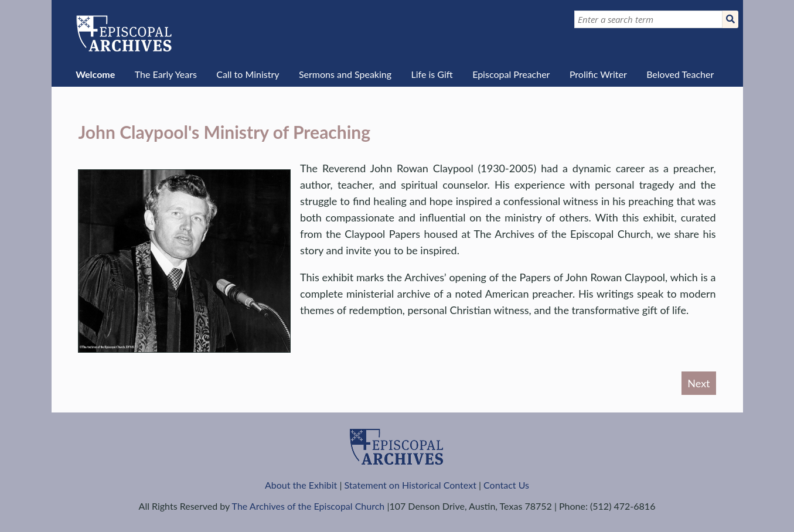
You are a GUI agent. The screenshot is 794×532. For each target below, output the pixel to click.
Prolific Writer (598, 74)
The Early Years (166, 74)
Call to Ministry (248, 74)
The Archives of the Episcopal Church (309, 506)
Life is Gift (432, 74)
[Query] (648, 19)
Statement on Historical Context (410, 485)
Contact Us (506, 485)
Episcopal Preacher (511, 74)
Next (698, 383)
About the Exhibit (301, 485)
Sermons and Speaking (345, 74)
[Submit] (730, 19)
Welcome (95, 74)
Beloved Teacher (680, 74)
